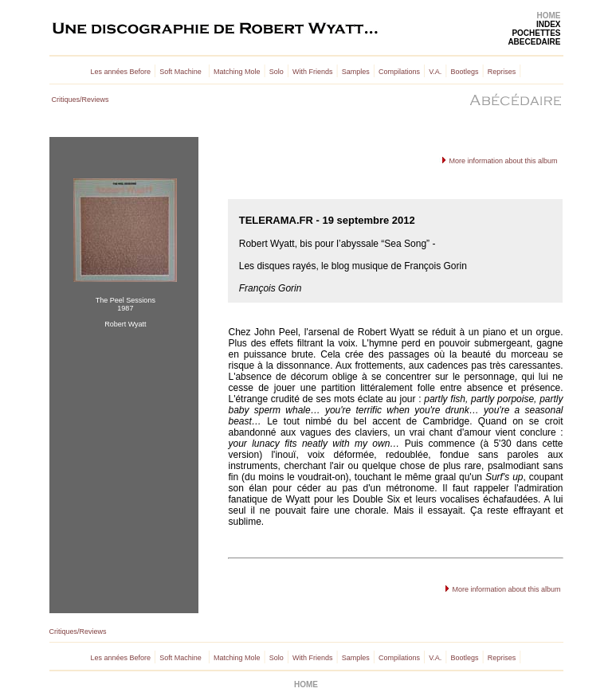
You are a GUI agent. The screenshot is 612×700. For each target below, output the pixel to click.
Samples (356, 72)
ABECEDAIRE (534, 42)
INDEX (549, 24)
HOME (549, 16)
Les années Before (121, 72)
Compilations (399, 72)
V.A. (435, 72)
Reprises (502, 72)
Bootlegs (465, 72)
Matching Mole (237, 72)
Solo (277, 72)
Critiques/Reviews (80, 100)
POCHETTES (536, 33)
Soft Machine (180, 72)
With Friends (313, 72)
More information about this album (502, 161)
